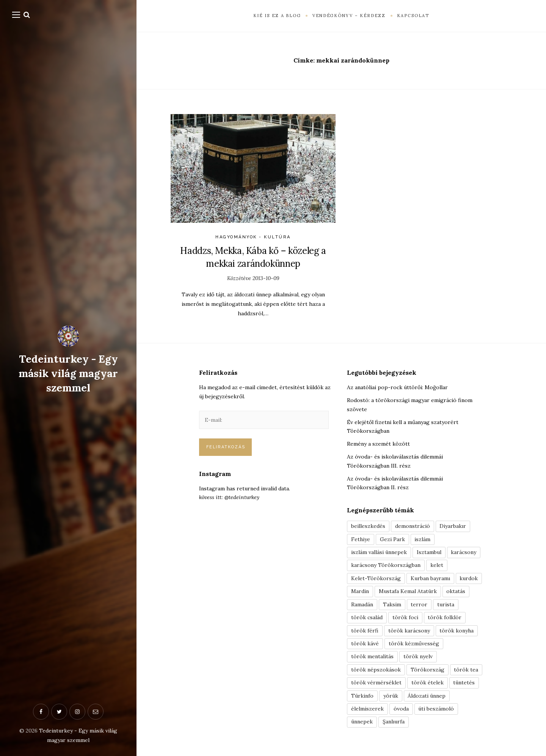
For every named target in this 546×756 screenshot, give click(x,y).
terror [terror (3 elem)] (419, 605)
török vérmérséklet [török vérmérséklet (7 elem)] (376, 684)
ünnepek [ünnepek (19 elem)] (362, 723)
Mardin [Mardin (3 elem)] (360, 592)
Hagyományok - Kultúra (253, 237)
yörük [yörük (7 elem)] (391, 697)
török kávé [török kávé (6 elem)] (365, 645)
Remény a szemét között (378, 444)
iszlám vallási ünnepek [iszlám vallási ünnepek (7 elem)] (379, 553)
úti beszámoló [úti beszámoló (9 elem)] (436, 711)
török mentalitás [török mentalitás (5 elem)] (372, 658)
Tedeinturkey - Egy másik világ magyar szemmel (68, 373)
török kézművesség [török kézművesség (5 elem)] (414, 645)
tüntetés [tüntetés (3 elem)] (464, 684)
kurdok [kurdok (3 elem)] (469, 579)
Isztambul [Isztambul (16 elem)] (429, 553)
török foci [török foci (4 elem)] (405, 618)
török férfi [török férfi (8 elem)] (365, 631)
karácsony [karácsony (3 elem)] (464, 553)
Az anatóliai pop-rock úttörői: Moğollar (397, 387)
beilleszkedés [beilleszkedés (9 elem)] (368, 526)
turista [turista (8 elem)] (446, 605)
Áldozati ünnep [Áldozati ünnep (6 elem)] (427, 697)
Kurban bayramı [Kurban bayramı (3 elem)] (430, 579)
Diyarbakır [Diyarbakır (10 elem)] (453, 526)
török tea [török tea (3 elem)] (466, 671)
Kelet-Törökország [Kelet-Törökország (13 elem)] (376, 579)
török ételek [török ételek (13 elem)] (428, 684)
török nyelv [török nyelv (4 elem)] (418, 658)
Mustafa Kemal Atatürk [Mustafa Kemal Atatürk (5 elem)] (408, 592)
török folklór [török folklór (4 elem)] (445, 618)
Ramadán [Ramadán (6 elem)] (362, 605)
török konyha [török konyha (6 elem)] (457, 631)
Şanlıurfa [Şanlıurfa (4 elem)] (394, 723)
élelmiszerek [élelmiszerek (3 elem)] (367, 711)
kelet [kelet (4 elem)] (437, 565)
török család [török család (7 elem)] (367, 618)
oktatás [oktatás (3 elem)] (456, 592)
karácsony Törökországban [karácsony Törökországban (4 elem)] (386, 565)
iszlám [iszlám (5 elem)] (423, 539)
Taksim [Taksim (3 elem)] (392, 605)
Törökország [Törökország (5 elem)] (428, 671)
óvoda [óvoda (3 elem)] (401, 711)
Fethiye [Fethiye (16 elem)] (361, 539)
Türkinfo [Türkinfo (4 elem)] (362, 697)
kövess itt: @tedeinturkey (229, 498)
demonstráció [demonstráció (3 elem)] (413, 526)
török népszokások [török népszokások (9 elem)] (376, 671)
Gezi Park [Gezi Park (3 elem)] (393, 539)
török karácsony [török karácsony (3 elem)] (409, 631)
